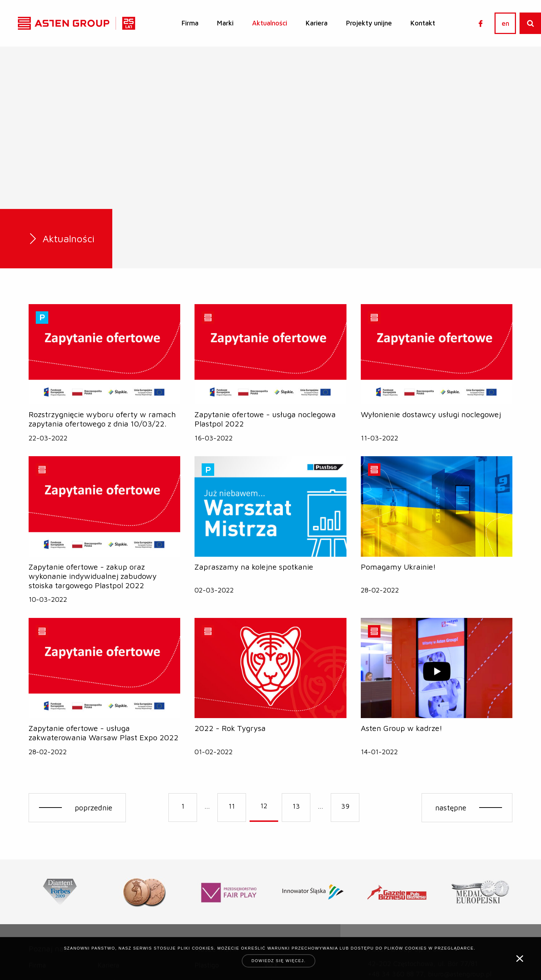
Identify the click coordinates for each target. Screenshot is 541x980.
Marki (225, 23)
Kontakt (423, 23)
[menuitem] (190, 23)
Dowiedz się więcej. (279, 961)
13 (296, 806)
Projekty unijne (369, 23)
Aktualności (270, 23)
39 (345, 806)
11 (232, 806)
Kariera (317, 23)
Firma (190, 23)
